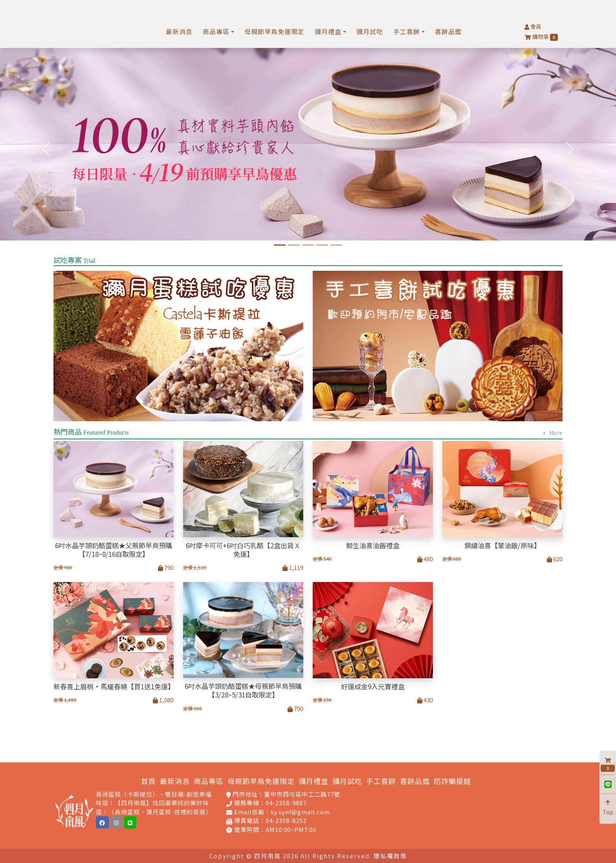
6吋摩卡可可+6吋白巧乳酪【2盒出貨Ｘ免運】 (243, 550)
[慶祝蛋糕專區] (336, 245)
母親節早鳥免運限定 (274, 31)
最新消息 (179, 31)
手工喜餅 (381, 781)
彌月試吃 (370, 31)
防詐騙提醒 (452, 781)
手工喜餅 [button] (407, 31)
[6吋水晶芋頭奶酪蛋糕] (280, 245)
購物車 (541, 37)
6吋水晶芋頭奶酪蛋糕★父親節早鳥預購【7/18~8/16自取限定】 (114, 550)
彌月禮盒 (313, 781)
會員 (533, 26)
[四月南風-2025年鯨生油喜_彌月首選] (294, 245)
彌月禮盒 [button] (328, 31)
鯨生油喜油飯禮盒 (373, 545)
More (556, 433)
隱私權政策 (390, 856)
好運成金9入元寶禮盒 (373, 687)
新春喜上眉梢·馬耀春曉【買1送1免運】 (114, 687)
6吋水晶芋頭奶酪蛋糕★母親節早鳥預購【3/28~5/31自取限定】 (243, 690)
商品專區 (209, 781)
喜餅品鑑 (448, 31)
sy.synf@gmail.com (300, 812)
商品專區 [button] (216, 31)
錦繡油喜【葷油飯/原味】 (502, 545)
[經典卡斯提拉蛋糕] (308, 245)
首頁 (148, 781)
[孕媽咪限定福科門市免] (322, 245)
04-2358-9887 (286, 803)
